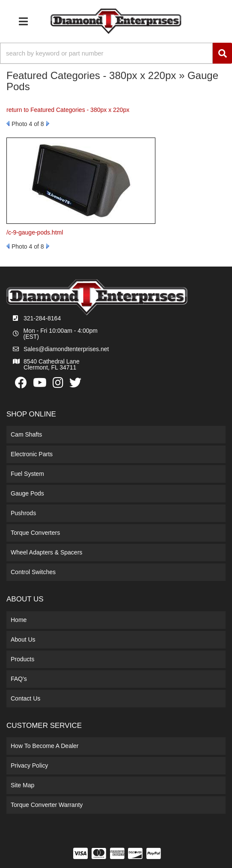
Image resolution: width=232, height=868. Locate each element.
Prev (8, 123)
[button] (116, 53)
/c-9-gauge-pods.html (35, 232)
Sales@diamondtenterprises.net (66, 349)
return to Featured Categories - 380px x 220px (68, 110)
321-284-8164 (42, 318)
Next (48, 123)
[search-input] (106, 53)
